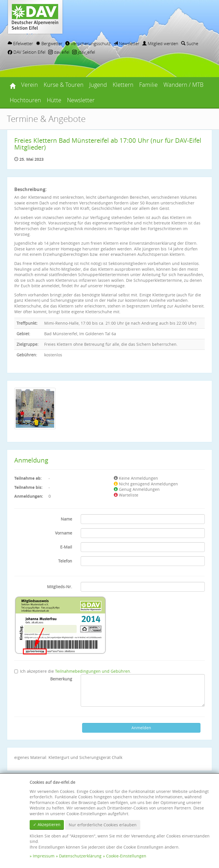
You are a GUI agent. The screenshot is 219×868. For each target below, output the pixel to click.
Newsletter (126, 43)
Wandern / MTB (183, 85)
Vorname (64, 533)
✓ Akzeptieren (47, 824)
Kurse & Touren (64, 85)
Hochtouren (25, 100)
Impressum (44, 856)
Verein (30, 85)
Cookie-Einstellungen (126, 856)
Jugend (98, 85)
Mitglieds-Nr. (60, 587)
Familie (148, 85)
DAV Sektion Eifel (27, 52)
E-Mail (66, 547)
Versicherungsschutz (88, 43)
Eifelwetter (20, 43)
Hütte (54, 100)
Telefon (65, 561)
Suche (190, 43)
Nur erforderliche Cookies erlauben (103, 825)
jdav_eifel (84, 52)
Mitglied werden (160, 43)
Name (66, 519)
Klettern (123, 85)
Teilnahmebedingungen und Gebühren (93, 671)
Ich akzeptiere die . (73, 671)
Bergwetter (49, 43)
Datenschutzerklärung (80, 856)
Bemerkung (61, 679)
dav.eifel (59, 52)
